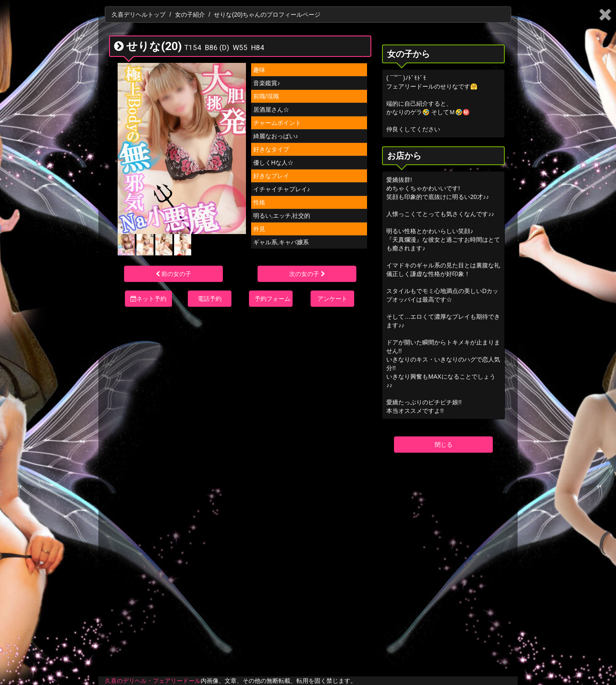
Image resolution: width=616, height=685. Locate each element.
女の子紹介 (190, 15)
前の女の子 (174, 274)
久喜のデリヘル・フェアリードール (153, 681)
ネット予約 (148, 299)
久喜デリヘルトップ (139, 15)
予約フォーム (272, 299)
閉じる (444, 445)
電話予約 (210, 299)
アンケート (332, 299)
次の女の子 (307, 274)
